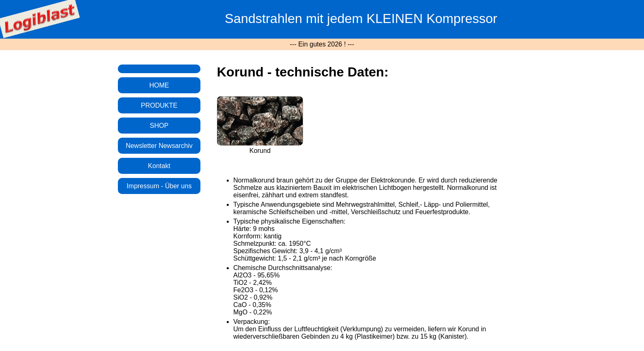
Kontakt (159, 166)
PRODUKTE (159, 105)
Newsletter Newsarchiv (159, 146)
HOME (159, 85)
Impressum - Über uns (159, 186)
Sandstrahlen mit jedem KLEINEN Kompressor (361, 18)
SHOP (159, 126)
